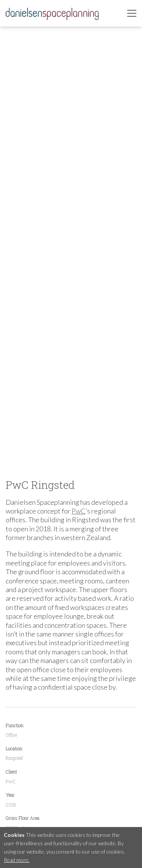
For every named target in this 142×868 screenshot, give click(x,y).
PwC (79, 511)
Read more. (17, 860)
